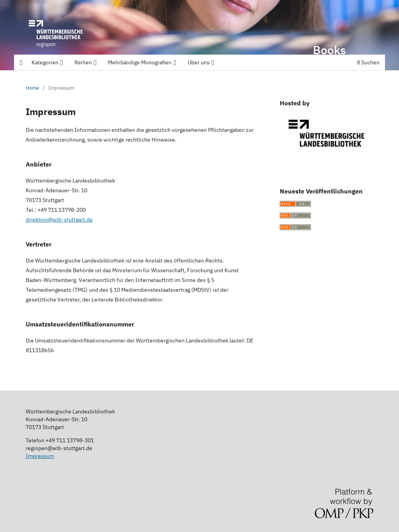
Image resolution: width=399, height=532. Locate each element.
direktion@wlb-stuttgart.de (59, 220)
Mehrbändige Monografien (143, 62)
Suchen (368, 62)
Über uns (202, 62)
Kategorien (48, 62)
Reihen (86, 62)
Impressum (40, 456)
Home (32, 88)
